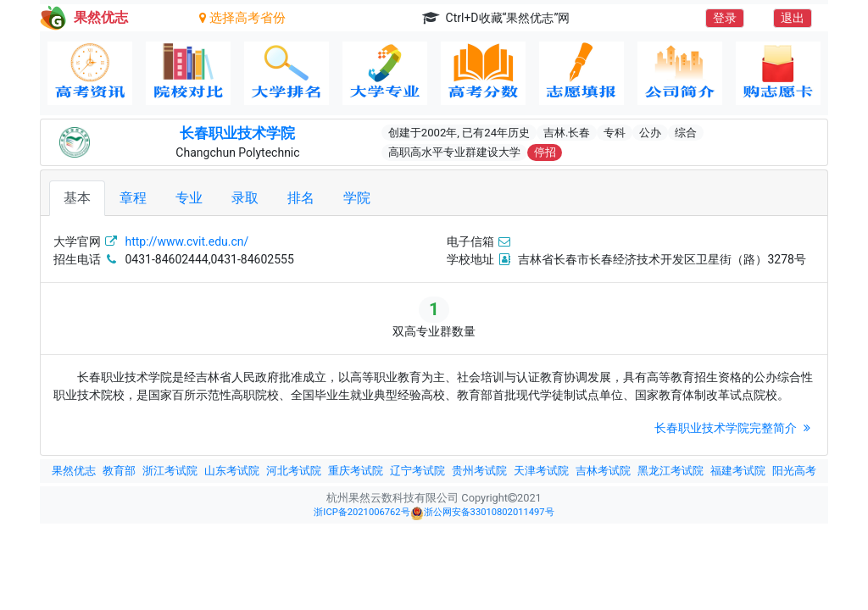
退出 (793, 18)
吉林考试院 (603, 471)
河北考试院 (294, 471)
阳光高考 (794, 471)
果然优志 (74, 471)
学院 (357, 198)
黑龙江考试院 (670, 471)
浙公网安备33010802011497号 (482, 513)
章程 (133, 198)
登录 (725, 18)
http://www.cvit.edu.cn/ (186, 241)
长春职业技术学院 (237, 133)
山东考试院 (232, 471)
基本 (77, 198)
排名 (301, 198)
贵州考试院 (479, 471)
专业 (189, 198)
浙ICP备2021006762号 (362, 512)
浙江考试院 (170, 471)
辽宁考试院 (417, 471)
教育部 (119, 471)
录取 (245, 198)
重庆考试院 (356, 471)
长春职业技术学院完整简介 (734, 428)
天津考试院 (541, 471)
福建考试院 (738, 471)
